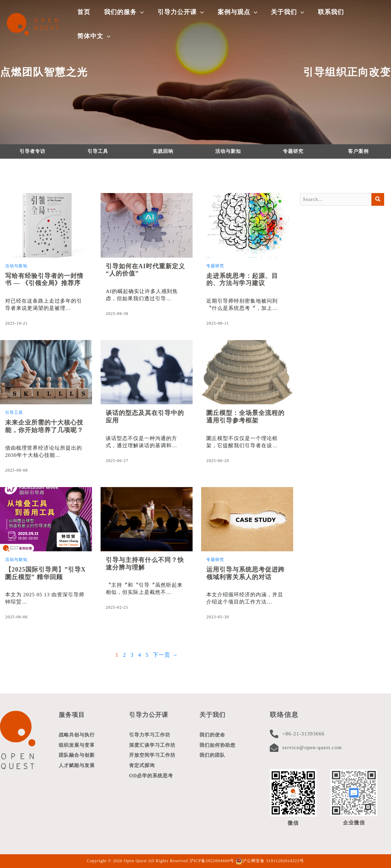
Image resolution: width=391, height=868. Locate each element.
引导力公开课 (150, 715)
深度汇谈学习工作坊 (154, 746)
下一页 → (165, 655)
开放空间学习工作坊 (154, 757)
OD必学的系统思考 (153, 779)
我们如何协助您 (219, 746)
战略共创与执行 (78, 735)
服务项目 (72, 715)
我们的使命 (213, 735)
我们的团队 (213, 757)
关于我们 (213, 715)
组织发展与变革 (78, 746)
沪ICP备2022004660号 (212, 861)
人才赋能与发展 (78, 768)
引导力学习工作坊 (151, 735)
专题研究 (293, 151)
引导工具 (98, 151)
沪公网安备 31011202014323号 (270, 861)
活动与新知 (228, 151)
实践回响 (163, 151)
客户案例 (358, 151)
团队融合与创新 (78, 757)
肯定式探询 (143, 768)
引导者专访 (32, 151)
